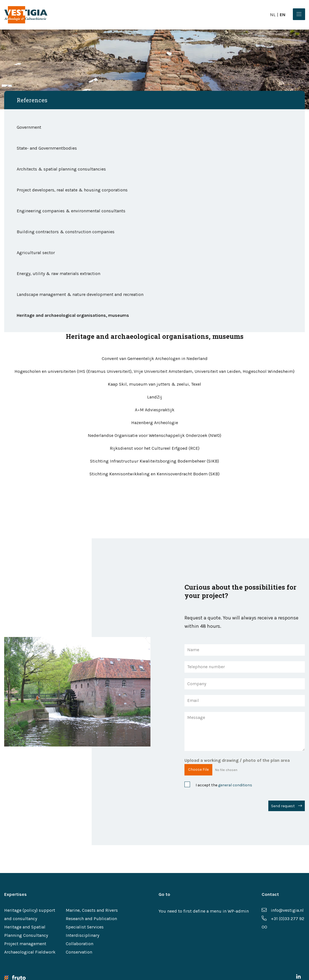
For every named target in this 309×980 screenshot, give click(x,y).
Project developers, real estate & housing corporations (73, 190)
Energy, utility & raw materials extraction (59, 273)
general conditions (235, 785)
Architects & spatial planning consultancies (61, 169)
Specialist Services (85, 927)
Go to (164, 894)
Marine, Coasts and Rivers (92, 910)
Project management (25, 944)
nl (273, 15)
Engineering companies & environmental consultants (71, 211)
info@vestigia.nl (283, 910)
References (32, 100)
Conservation (79, 952)
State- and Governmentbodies (47, 148)
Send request (283, 806)
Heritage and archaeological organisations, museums (73, 315)
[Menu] (299, 14)
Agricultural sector (36, 253)
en (283, 15)
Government (29, 127)
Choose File (198, 769)
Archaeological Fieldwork (30, 952)
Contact (270, 894)
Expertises (15, 894)
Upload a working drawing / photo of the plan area (237, 760)
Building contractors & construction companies (66, 232)
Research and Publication (91, 919)
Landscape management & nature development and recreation (80, 294)
